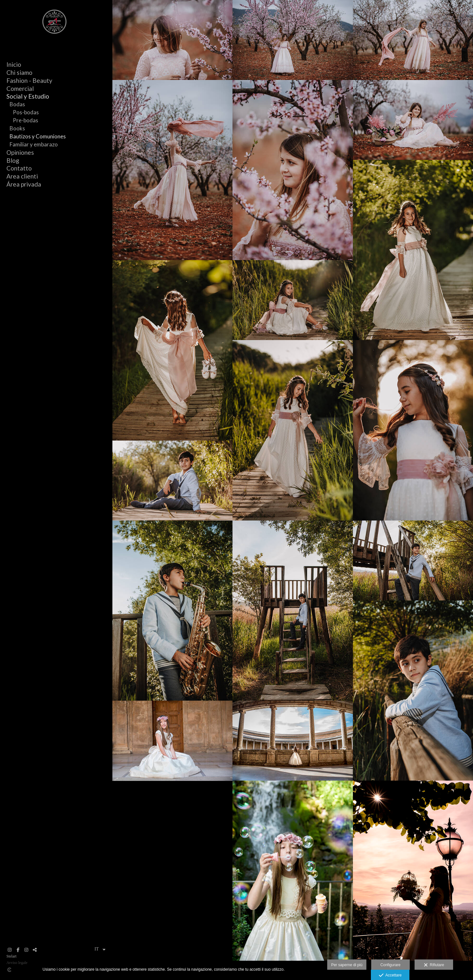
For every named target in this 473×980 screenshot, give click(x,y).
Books (17, 128)
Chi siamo (19, 72)
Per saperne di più (347, 965)
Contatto (19, 168)
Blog (13, 160)
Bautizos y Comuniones (38, 136)
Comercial (20, 88)
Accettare (390, 976)
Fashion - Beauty (29, 80)
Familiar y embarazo (34, 144)
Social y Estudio (28, 96)
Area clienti (22, 176)
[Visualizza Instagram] (10, 950)
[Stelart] (55, 36)
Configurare (391, 965)
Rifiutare (434, 965)
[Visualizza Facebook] (18, 950)
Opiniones (20, 152)
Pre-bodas (26, 120)
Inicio (14, 64)
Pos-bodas (26, 112)
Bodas (17, 104)
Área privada (24, 184)
